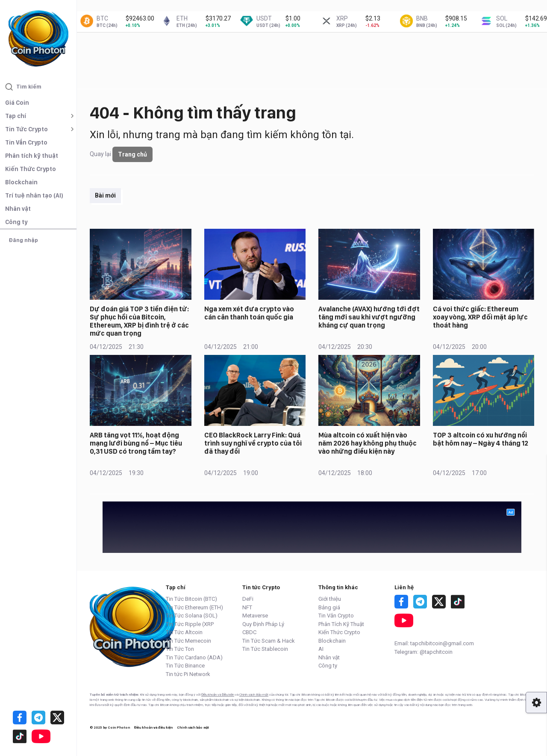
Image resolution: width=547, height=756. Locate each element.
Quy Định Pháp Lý (263, 624)
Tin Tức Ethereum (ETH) (194, 607)
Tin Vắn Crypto (26, 142)
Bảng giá (329, 607)
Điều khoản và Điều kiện (218, 695)
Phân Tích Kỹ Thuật (341, 624)
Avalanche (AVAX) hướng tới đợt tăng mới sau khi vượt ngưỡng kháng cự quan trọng (369, 317)
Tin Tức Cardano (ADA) (194, 657)
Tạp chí (16, 116)
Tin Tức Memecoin (188, 641)
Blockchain (21, 182)
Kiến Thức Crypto (31, 169)
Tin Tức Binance (185, 666)
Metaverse (255, 616)
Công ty (16, 222)
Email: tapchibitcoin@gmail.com (434, 643)
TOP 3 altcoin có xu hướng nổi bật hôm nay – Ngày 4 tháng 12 (481, 439)
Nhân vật (18, 209)
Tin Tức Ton (180, 649)
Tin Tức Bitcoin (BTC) (191, 599)
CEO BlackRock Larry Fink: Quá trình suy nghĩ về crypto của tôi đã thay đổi (253, 443)
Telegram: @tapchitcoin (423, 652)
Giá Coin (17, 103)
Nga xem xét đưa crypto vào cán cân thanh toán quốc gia (249, 313)
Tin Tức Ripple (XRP (190, 624)
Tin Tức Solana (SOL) (192, 616)
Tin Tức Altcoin (184, 632)
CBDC (249, 632)
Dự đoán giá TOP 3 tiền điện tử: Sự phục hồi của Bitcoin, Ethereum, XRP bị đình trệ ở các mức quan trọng (139, 321)
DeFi (248, 599)
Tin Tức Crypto (26, 129)
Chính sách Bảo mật (254, 695)
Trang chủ (132, 154)
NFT (247, 607)
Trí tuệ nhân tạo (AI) (34, 195)
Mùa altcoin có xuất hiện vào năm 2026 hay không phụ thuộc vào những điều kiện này (368, 443)
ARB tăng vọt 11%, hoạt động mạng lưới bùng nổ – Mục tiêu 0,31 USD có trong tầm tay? (136, 443)
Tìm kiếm (23, 87)
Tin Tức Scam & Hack (269, 641)
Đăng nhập (23, 240)
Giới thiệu (330, 599)
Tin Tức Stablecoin (265, 649)
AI (321, 649)
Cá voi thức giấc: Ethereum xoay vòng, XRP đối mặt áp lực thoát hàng (480, 317)
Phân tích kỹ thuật (32, 156)
